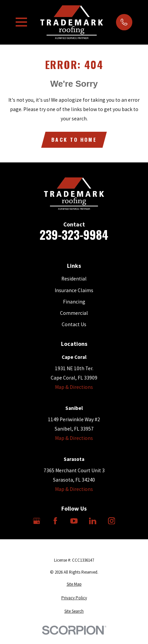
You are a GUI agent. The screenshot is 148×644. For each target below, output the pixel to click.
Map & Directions (74, 387)
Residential (74, 279)
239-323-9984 (74, 235)
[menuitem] (74, 584)
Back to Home (74, 139)
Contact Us (74, 324)
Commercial (74, 313)
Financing (74, 302)
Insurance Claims (74, 290)
